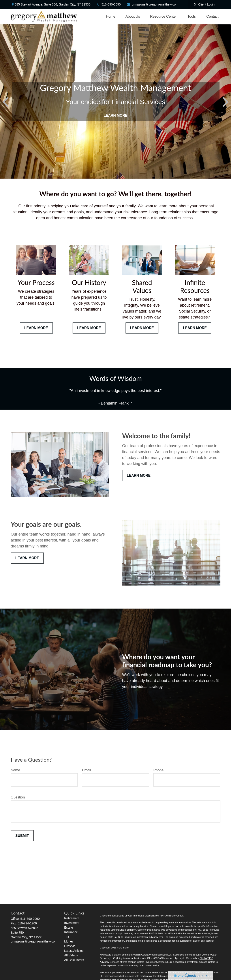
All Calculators (74, 960)
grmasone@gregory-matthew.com (152, 4)
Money (69, 941)
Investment (72, 923)
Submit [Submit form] (22, 836)
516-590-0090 (108, 4)
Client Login (204, 5)
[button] (111, 16)
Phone (158, 770)
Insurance (71, 932)
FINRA (203, 958)
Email (86, 770)
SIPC (210, 958)
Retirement (72, 918)
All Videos (71, 955)
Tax (67, 937)
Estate (69, 928)
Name (16, 770)
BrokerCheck (176, 916)
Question (18, 797)
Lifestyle (70, 946)
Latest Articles (74, 951)
